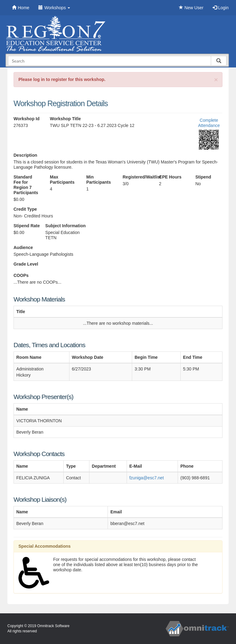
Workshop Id (27, 119)
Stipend (203, 177)
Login (221, 8)
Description (25, 155)
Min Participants (99, 180)
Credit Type (25, 209)
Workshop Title (65, 119)
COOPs (21, 275)
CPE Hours (170, 177)
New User (191, 8)
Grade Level (26, 264)
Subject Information (65, 226)
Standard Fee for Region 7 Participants (26, 185)
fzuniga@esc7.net (147, 478)
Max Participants (62, 180)
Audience (23, 247)
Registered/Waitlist (136, 177)
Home (21, 8)
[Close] (216, 80)
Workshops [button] (54, 8)
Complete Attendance (209, 123)
